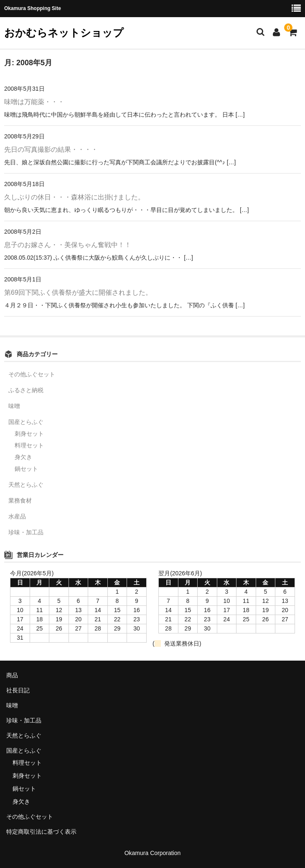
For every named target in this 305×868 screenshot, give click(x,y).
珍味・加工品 (26, 532)
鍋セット (26, 469)
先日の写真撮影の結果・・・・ (51, 149)
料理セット (29, 445)
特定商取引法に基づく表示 (41, 832)
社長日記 (18, 690)
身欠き (23, 457)
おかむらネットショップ (64, 33)
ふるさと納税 (26, 390)
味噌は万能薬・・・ (34, 102)
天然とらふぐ (26, 485)
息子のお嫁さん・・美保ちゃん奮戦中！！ (68, 245)
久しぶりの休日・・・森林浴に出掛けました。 (74, 197)
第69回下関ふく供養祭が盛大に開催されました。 (78, 292)
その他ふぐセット (32, 374)
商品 (12, 675)
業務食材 (20, 500)
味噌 (14, 406)
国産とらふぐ (26, 422)
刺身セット (29, 434)
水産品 (17, 516)
